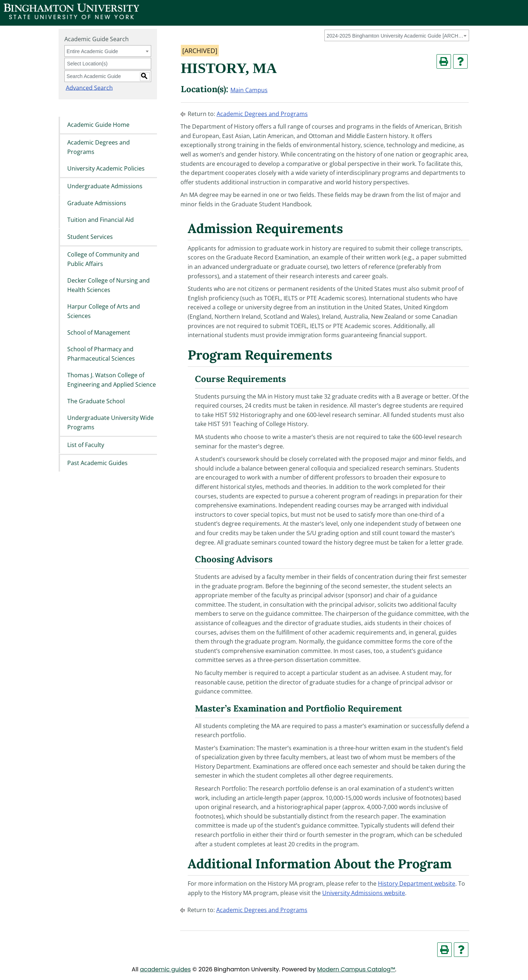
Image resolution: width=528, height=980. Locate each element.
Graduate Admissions (97, 203)
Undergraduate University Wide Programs (110, 423)
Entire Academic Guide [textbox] (92, 51)
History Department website (417, 884)
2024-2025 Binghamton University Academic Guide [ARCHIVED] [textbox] (395, 36)
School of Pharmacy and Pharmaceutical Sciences (101, 354)
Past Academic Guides (97, 463)
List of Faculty (86, 445)
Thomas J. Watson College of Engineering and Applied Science (112, 380)
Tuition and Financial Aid (101, 220)
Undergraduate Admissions (105, 186)
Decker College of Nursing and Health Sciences (108, 285)
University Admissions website (364, 893)
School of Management (99, 332)
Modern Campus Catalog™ (356, 969)
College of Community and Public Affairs (103, 259)
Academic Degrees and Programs (99, 147)
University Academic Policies (106, 168)
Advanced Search (88, 87)
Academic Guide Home (98, 125)
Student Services (90, 237)
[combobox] (397, 35)
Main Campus (249, 90)
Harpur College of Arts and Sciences (104, 311)
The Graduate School (96, 401)
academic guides (165, 969)
